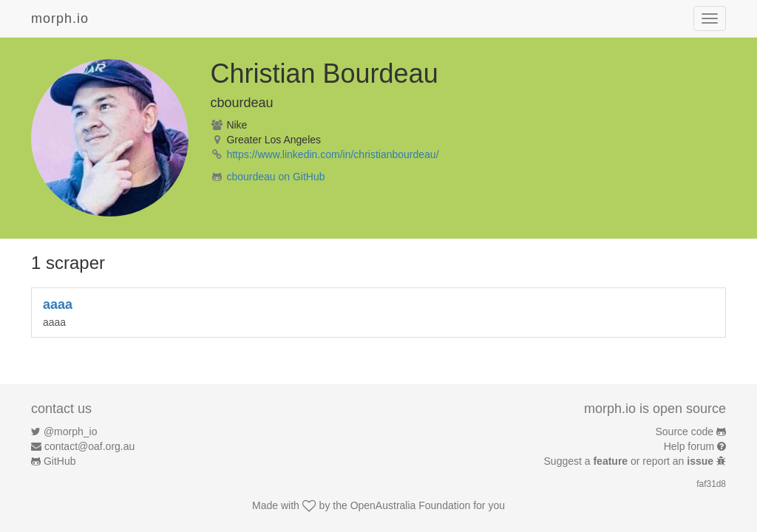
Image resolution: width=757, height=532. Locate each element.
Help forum (689, 446)
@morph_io (71, 432)
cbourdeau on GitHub (275, 177)
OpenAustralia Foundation (411, 505)
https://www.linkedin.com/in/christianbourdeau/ (332, 154)
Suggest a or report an (630, 461)
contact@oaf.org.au (89, 446)
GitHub (60, 461)
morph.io (60, 18)
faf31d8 (711, 484)
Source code (685, 432)
